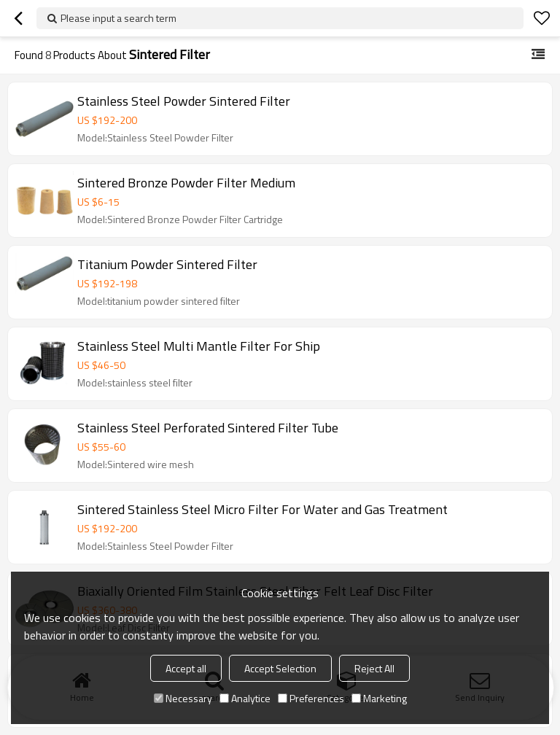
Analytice (245, 698)
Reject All (374, 668)
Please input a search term (118, 18)
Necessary (183, 698)
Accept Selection (280, 668)
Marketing (379, 698)
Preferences (311, 698)
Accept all (186, 668)
